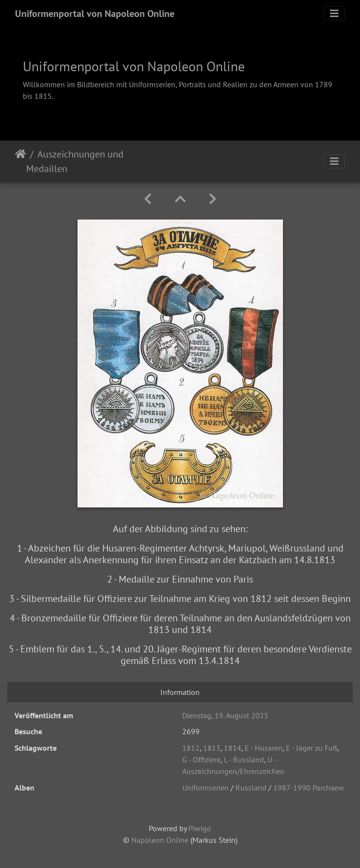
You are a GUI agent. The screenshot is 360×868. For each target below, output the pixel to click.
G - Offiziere (201, 759)
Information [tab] (180, 692)
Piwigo (200, 828)
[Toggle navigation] (334, 14)
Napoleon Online (160, 840)
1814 (233, 748)
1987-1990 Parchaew (309, 788)
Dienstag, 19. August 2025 (225, 715)
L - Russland (244, 759)
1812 (191, 748)
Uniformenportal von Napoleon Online (95, 14)
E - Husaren (264, 748)
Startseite (21, 161)
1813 (212, 748)
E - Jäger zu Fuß (312, 748)
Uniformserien (205, 788)
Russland (251, 788)
